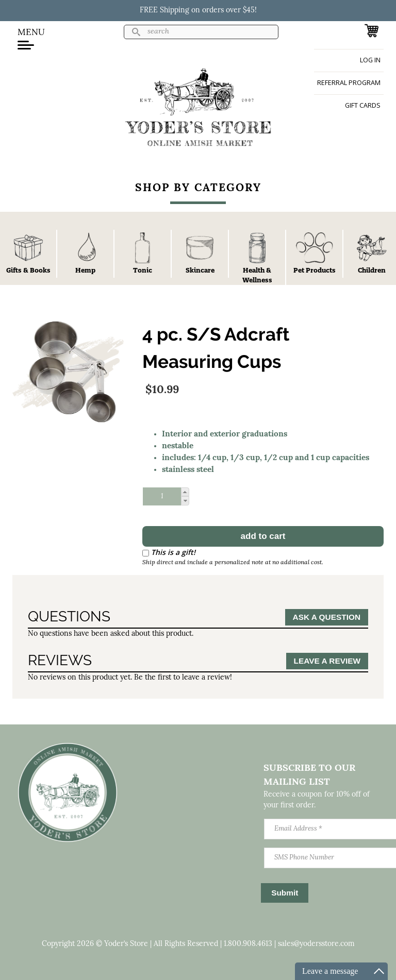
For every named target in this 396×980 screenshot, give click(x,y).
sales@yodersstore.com (316, 944)
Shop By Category (198, 188)
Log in (370, 60)
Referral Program (349, 83)
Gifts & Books (28, 270)
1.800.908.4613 (248, 944)
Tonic (143, 270)
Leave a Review (327, 661)
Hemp (85, 270)
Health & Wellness (257, 275)
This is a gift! (173, 552)
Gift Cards (363, 105)
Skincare (200, 270)
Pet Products (315, 270)
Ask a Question (327, 617)
